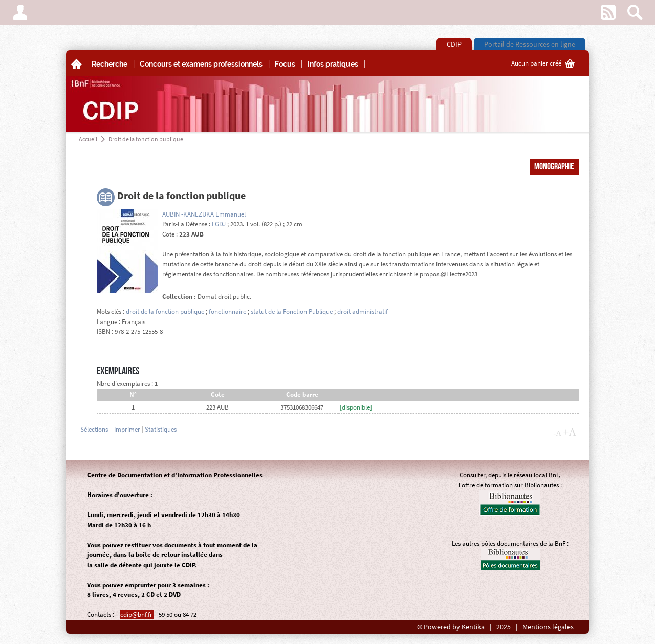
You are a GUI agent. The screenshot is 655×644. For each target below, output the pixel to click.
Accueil (88, 139)
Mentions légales (548, 627)
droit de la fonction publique (165, 312)
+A (570, 432)
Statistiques (161, 429)
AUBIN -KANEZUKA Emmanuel (204, 214)
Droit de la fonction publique (146, 139)
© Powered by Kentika (451, 627)
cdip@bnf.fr (137, 615)
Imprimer (127, 429)
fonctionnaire (227, 312)
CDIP (454, 44)
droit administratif (363, 312)
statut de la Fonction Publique (292, 312)
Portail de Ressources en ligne (530, 44)
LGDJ (219, 224)
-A (557, 433)
